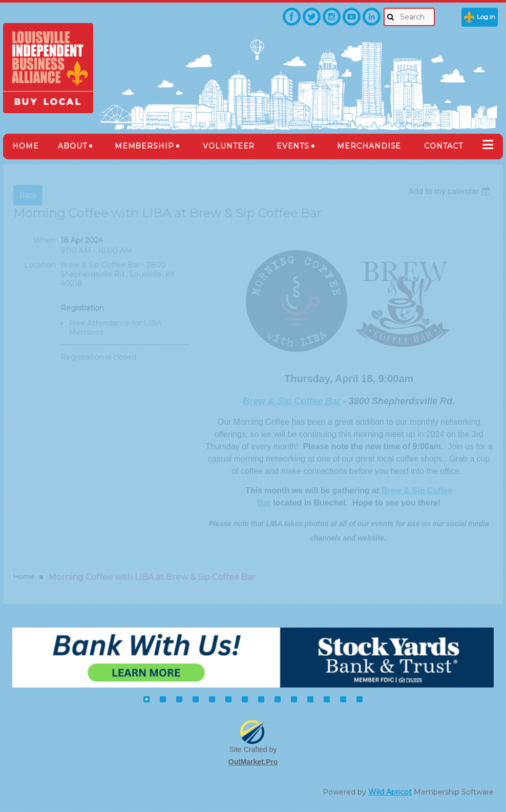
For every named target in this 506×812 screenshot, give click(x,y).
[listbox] (450, 191)
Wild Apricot (390, 792)
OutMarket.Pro (253, 762)
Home (24, 576)
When (44, 240)
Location (40, 265)
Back (28, 195)
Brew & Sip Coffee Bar (292, 401)
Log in (486, 17)
